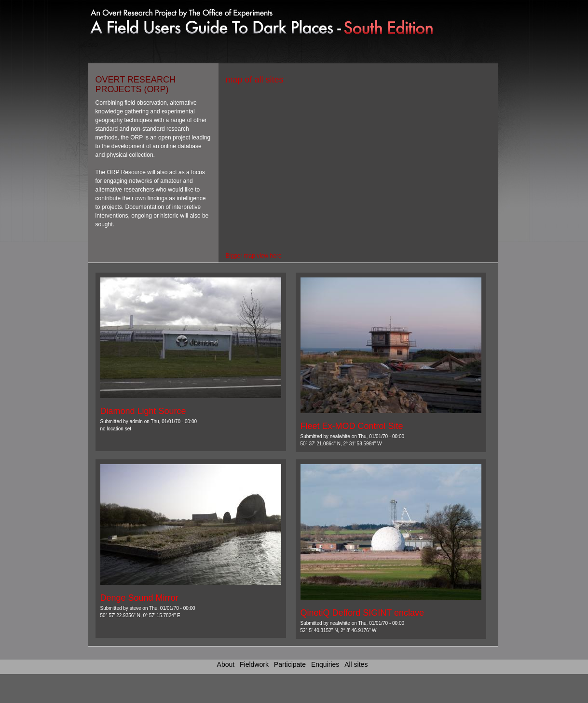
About (226, 664)
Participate (290, 664)
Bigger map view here (254, 256)
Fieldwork (254, 664)
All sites (356, 664)
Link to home (221, 19)
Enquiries (325, 664)
